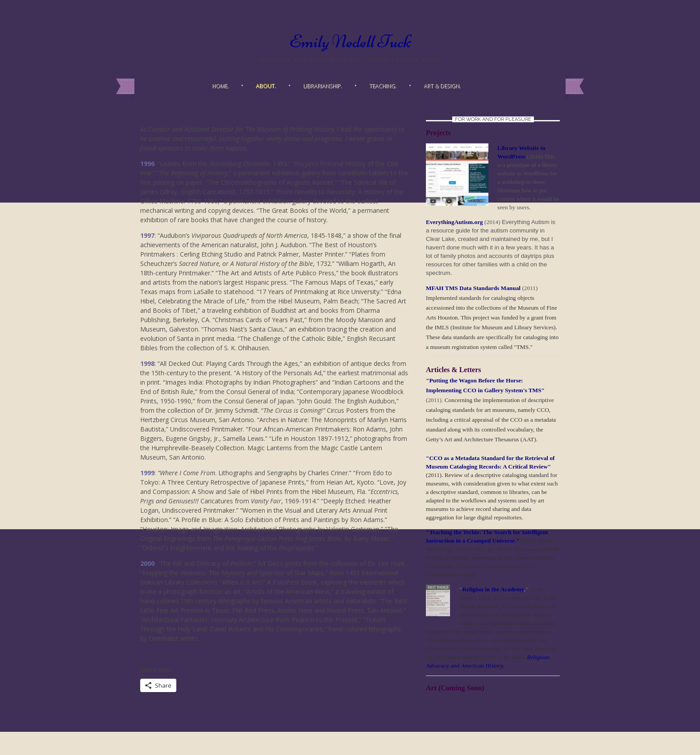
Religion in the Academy (493, 589)
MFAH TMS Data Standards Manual (474, 288)
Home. (220, 86)
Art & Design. (442, 86)
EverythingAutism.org (454, 222)
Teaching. (383, 86)
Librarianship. (323, 86)
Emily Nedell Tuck (350, 41)
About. (266, 86)
